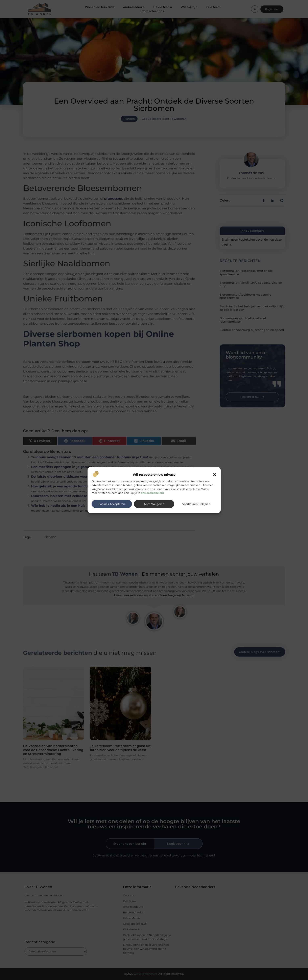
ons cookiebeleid (152, 493)
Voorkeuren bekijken (196, 504)
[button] (215, 475)
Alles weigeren (154, 504)
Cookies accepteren (112, 504)
